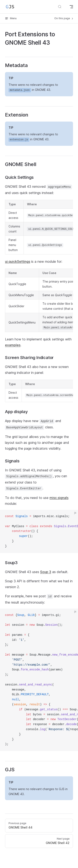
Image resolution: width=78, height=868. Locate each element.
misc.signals (59, 498)
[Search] (60, 7)
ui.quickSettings (18, 261)
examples (13, 345)
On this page (64, 18)
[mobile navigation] (71, 7)
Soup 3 (46, 572)
